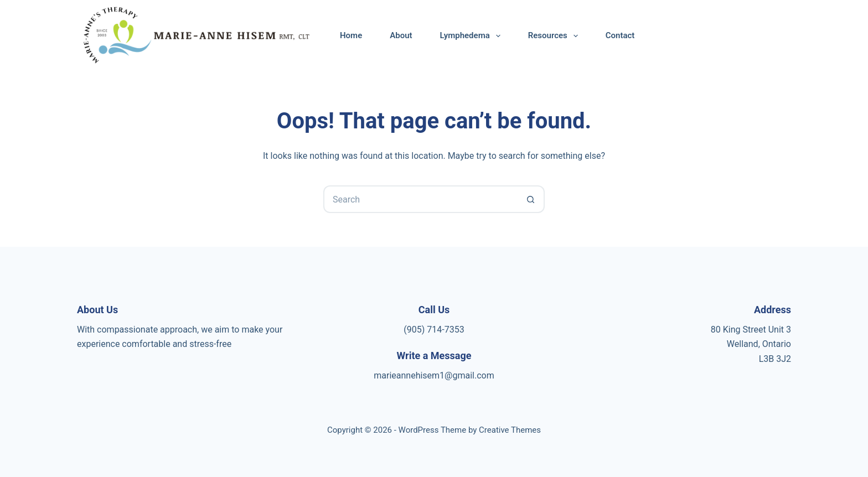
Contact (620, 35)
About (401, 35)
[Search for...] (420, 199)
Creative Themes (510, 430)
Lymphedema (472, 36)
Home (351, 35)
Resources (555, 36)
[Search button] (531, 199)
